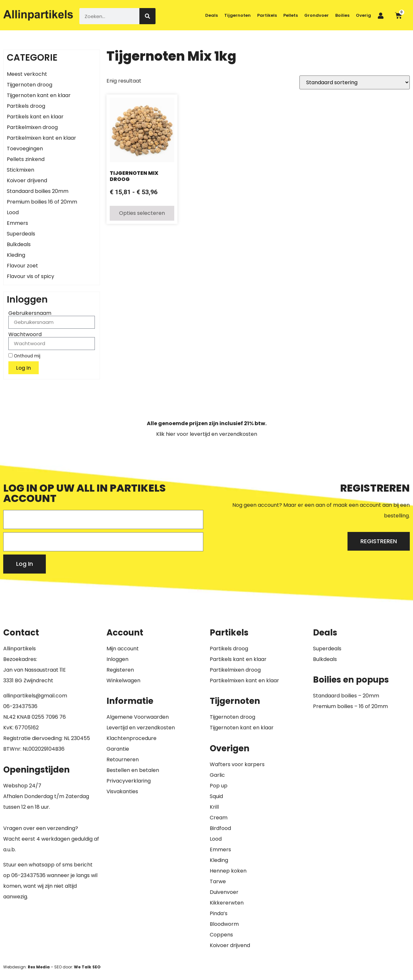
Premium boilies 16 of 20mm (42, 202)
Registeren (120, 670)
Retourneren (123, 760)
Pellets (291, 15)
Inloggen (117, 659)
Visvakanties (122, 791)
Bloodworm (224, 924)
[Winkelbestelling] (355, 82)
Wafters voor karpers (237, 764)
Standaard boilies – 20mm (346, 696)
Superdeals (21, 234)
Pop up (219, 786)
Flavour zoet (22, 266)
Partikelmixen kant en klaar (41, 138)
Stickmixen (20, 170)
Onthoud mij (24, 356)
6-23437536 (22, 706)
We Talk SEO (87, 967)
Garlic (217, 775)
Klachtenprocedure (131, 738)
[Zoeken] (147, 16)
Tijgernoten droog (30, 85)
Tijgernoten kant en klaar (39, 95)
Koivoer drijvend (27, 180)
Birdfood (220, 828)
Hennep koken (228, 871)
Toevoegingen (25, 149)
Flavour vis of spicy (30, 276)
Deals (212, 15)
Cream (219, 818)
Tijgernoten (237, 15)
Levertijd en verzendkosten (141, 728)
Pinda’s (219, 913)
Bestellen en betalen (133, 770)
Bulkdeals (19, 244)
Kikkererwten (227, 903)
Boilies (342, 15)
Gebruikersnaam (30, 313)
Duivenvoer (224, 892)
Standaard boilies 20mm (38, 191)
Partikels (267, 15)
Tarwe (218, 881)
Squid (216, 796)
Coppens (221, 935)
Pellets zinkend (26, 159)
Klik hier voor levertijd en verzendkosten (207, 434)
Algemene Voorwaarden (138, 717)
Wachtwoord (25, 335)
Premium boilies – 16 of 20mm (350, 706)
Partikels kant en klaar (35, 117)
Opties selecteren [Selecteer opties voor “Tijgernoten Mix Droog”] (142, 213)
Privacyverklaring (129, 781)
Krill (214, 807)
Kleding (16, 255)
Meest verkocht (27, 74)
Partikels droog (26, 106)
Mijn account (123, 649)
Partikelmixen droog (32, 127)
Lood (13, 212)
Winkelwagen (123, 680)
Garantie (118, 749)
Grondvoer (317, 15)
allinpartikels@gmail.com (35, 696)
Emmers (17, 223)
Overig (363, 15)
